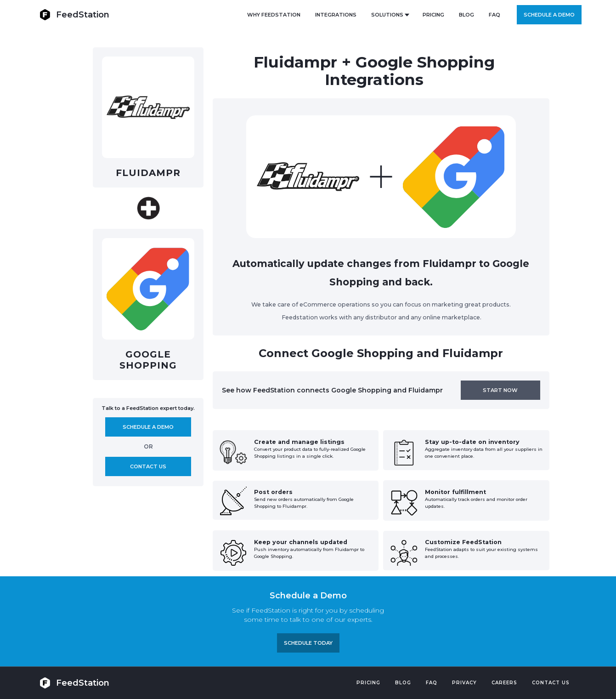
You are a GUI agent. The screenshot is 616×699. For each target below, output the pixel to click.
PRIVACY (464, 683)
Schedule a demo (549, 15)
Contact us (148, 466)
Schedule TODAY (308, 643)
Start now (500, 390)
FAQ (494, 15)
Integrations (336, 15)
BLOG (466, 15)
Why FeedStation (274, 15)
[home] (74, 14)
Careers (504, 683)
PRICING (433, 15)
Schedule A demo (148, 427)
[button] (390, 15)
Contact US (551, 683)
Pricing (368, 683)
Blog (403, 683)
